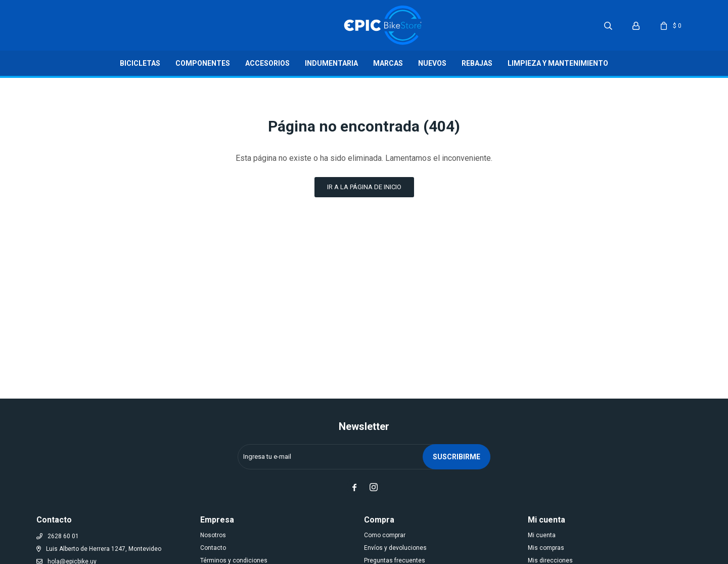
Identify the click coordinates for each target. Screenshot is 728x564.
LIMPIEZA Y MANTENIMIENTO (558, 63)
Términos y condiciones (234, 560)
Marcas (388, 63)
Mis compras (546, 548)
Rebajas (477, 63)
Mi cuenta (542, 535)
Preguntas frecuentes (395, 560)
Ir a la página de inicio (364, 187)
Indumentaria (331, 63)
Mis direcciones (550, 560)
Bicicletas (140, 63)
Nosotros (213, 535)
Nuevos (432, 63)
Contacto (213, 548)
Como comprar (385, 535)
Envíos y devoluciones (395, 548)
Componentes (203, 63)
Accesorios (267, 63)
